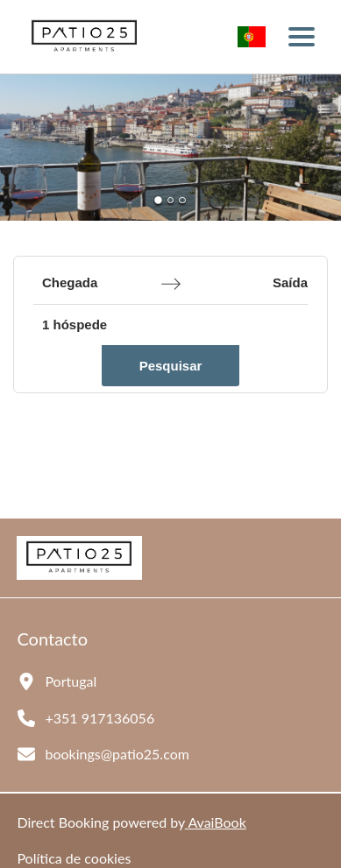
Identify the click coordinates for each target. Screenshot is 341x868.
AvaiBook (216, 822)
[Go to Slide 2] (170, 200)
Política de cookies (74, 858)
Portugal (71, 681)
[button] (170, 148)
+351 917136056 (99, 718)
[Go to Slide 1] (159, 200)
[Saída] (256, 284)
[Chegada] (95, 284)
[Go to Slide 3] (182, 200)
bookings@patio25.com (117, 754)
